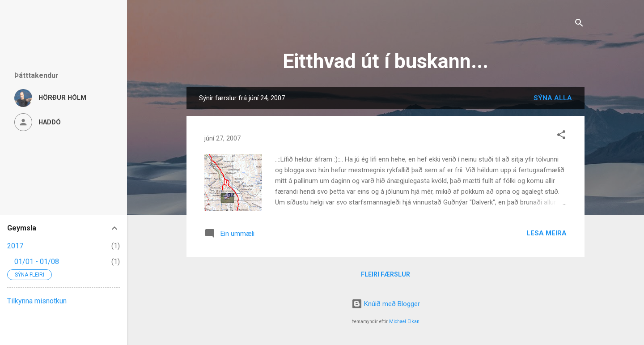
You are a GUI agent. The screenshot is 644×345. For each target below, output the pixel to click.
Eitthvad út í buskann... (386, 61)
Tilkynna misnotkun (37, 301)
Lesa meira (547, 233)
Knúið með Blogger (386, 304)
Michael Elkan (404, 322)
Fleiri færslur (386, 274)
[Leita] (579, 24)
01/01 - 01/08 (37, 262)
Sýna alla (553, 98)
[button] (561, 136)
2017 (15, 246)
